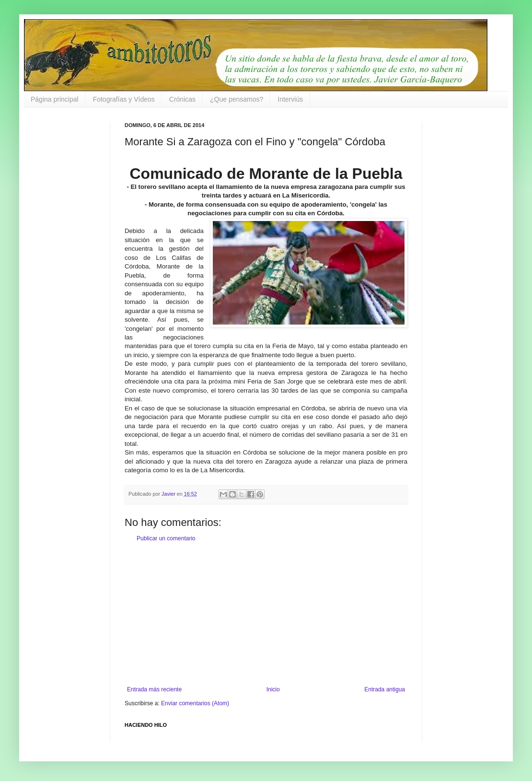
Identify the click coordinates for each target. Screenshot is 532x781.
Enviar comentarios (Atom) (195, 703)
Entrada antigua (385, 689)
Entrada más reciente (154, 689)
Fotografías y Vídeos (124, 99)
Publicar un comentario (166, 538)
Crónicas (182, 99)
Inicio (273, 689)
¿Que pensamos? (237, 99)
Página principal (55, 99)
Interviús (290, 99)
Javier (169, 494)
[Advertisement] (266, 614)
